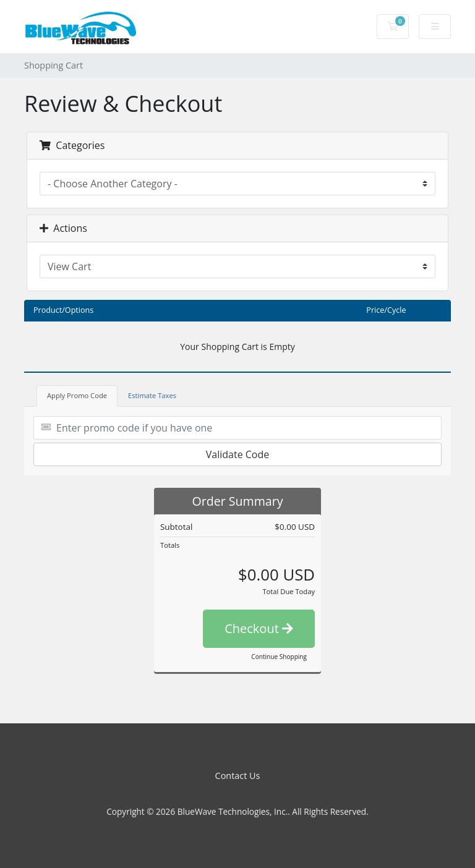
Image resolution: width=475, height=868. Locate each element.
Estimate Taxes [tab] (152, 395)
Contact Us (238, 776)
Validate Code (238, 454)
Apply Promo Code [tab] (77, 395)
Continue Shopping (279, 657)
